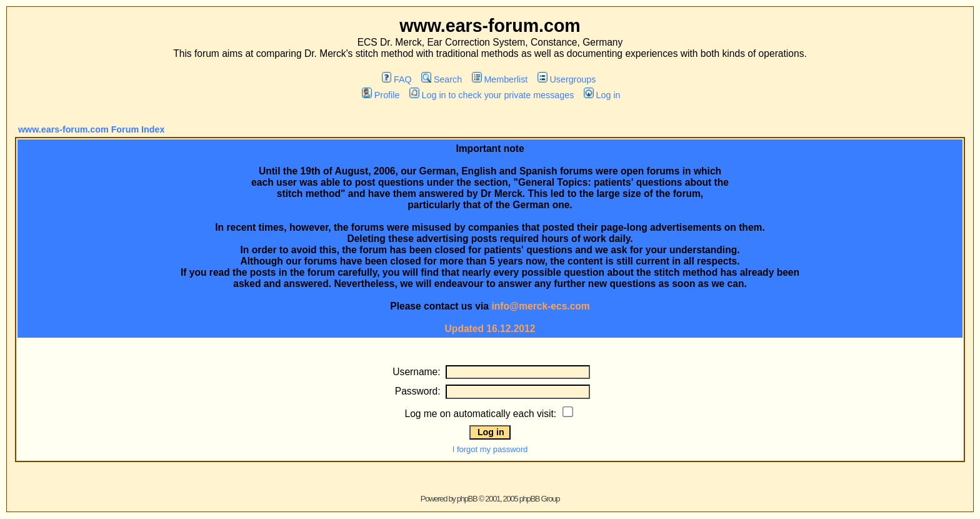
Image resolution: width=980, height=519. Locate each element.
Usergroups (567, 79)
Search (442, 79)
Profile (381, 95)
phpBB (467, 499)
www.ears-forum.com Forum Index (91, 129)
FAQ (397, 79)
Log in (602, 95)
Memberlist (500, 79)
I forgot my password (490, 449)
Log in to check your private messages (492, 95)
